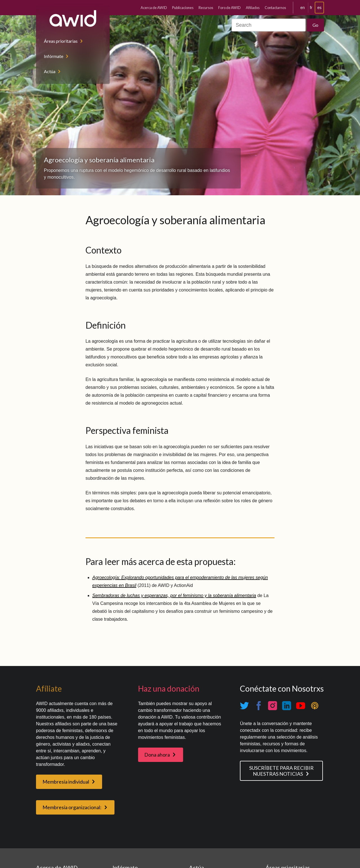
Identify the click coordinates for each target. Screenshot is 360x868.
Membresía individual (66, 782)
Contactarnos (275, 8)
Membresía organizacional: (72, 807)
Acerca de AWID (154, 8)
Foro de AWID (229, 8)
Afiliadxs (253, 8)
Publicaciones (183, 8)
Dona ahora (157, 755)
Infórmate (54, 56)
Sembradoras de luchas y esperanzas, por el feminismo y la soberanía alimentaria (174, 596)
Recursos (206, 8)
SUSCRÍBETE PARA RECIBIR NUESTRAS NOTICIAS (281, 771)
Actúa (50, 71)
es (319, 8)
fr (311, 8)
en (303, 8)
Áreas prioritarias (61, 41)
